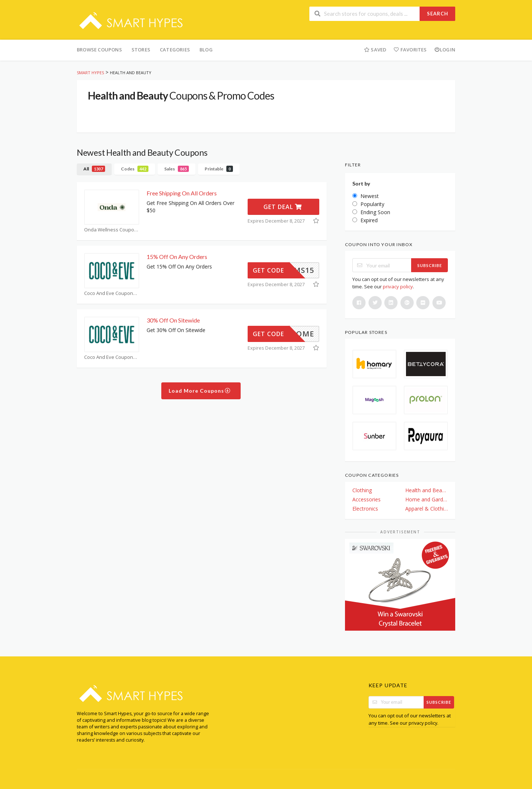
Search (438, 14)
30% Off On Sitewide (173, 320)
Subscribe (430, 265)
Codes (135, 169)
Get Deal (283, 207)
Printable (219, 169)
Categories (175, 50)
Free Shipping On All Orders (182, 193)
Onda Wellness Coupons (112, 230)
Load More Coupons (200, 391)
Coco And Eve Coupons (112, 293)
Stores (141, 50)
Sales (177, 169)
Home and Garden (427, 499)
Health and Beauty (427, 490)
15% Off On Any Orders (177, 257)
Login (445, 50)
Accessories (366, 499)
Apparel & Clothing (427, 509)
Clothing (362, 490)
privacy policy (398, 287)
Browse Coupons (99, 50)
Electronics (365, 509)
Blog (206, 50)
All (94, 169)
